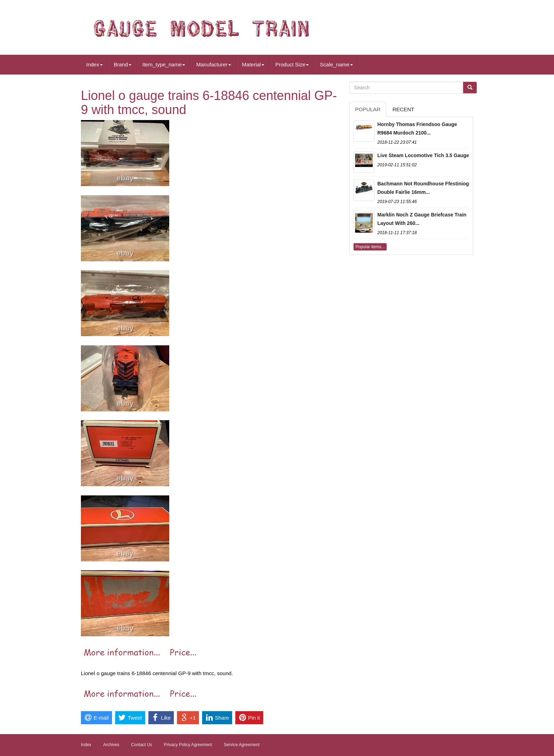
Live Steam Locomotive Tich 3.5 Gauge (423, 155)
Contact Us (142, 745)
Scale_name (336, 64)
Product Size (292, 64)
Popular (368, 109)
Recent (403, 109)
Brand (123, 64)
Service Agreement (241, 745)
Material (253, 64)
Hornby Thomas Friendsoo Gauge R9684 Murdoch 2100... (417, 129)
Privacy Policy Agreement (188, 745)
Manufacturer (213, 64)
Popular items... (370, 247)
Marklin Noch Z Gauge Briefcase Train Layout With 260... (422, 219)
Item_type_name (164, 64)
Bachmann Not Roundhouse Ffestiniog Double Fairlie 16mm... (423, 188)
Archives (111, 745)
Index (95, 64)
